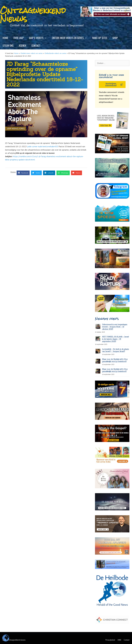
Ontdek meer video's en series (32, 53)
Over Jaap (19, 38)
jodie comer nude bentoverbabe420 (43, 146)
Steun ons (8, 46)
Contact (36, 46)
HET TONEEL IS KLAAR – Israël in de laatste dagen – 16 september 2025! (115, 339)
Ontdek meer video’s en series (71, 38)
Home (5, 38)
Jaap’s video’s (39, 38)
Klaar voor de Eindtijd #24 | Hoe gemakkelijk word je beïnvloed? (115, 370)
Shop (115, 38)
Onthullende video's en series (55, 53)
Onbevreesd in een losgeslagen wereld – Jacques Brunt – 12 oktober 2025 (115, 327)
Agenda (22, 46)
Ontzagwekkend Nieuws (33, 15)
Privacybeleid (110, 640)
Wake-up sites (100, 38)
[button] (23, 173)
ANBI (119, 640)
